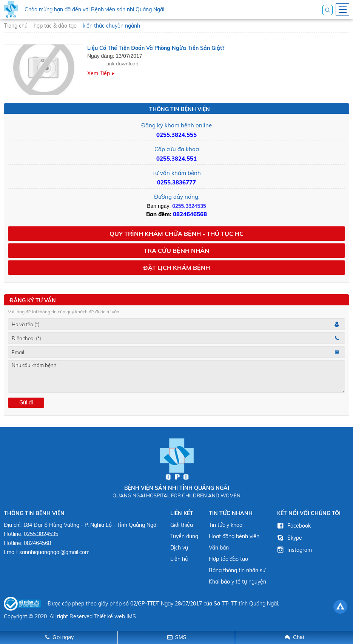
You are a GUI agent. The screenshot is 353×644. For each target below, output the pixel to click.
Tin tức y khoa (226, 525)
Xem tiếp (99, 73)
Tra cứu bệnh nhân (176, 251)
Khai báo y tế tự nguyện (237, 582)
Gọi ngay (63, 637)
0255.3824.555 (176, 135)
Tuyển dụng (184, 536)
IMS (131, 616)
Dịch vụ (179, 548)
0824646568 (190, 214)
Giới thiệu (182, 525)
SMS (181, 637)
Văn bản (219, 548)
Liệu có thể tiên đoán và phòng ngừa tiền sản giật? (156, 48)
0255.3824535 (189, 206)
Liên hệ (179, 559)
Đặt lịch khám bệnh (176, 268)
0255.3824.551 (176, 159)
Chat (299, 637)
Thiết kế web (109, 616)
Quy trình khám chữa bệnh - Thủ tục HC (176, 234)
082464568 (37, 543)
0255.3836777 (176, 182)
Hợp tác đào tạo (228, 559)
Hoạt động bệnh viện (234, 536)
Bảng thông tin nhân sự (237, 570)
